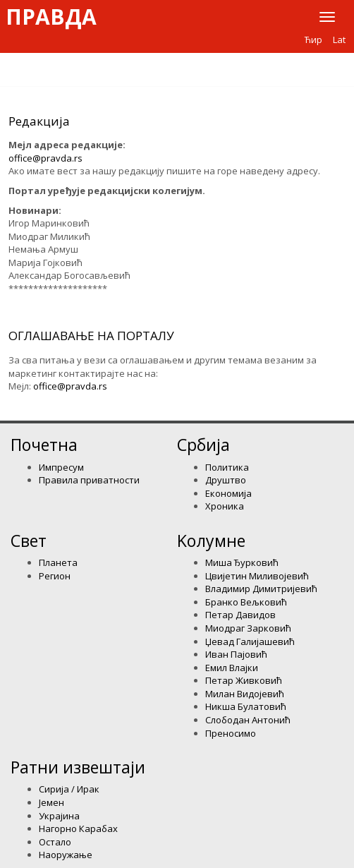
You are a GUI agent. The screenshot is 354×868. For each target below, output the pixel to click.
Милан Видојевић (245, 694)
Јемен (51, 802)
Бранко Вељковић (246, 602)
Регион (55, 576)
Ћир (313, 40)
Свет (29, 541)
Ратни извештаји (78, 767)
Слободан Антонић (248, 720)
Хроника (225, 506)
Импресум (61, 467)
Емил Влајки (232, 668)
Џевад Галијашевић (250, 641)
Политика (227, 467)
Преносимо (231, 733)
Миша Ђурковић (242, 562)
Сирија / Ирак (69, 789)
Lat (339, 40)
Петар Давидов (240, 615)
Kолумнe (211, 541)
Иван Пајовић (236, 654)
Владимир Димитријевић (261, 589)
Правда (51, 17)
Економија (228, 493)
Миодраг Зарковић (248, 628)
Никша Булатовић (246, 706)
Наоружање (66, 855)
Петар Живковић (244, 680)
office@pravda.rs (45, 158)
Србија (203, 445)
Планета (58, 562)
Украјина (59, 816)
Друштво (226, 480)
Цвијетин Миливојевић (257, 576)
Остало (55, 842)
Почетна (44, 445)
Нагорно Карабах (78, 828)
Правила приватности (89, 480)
